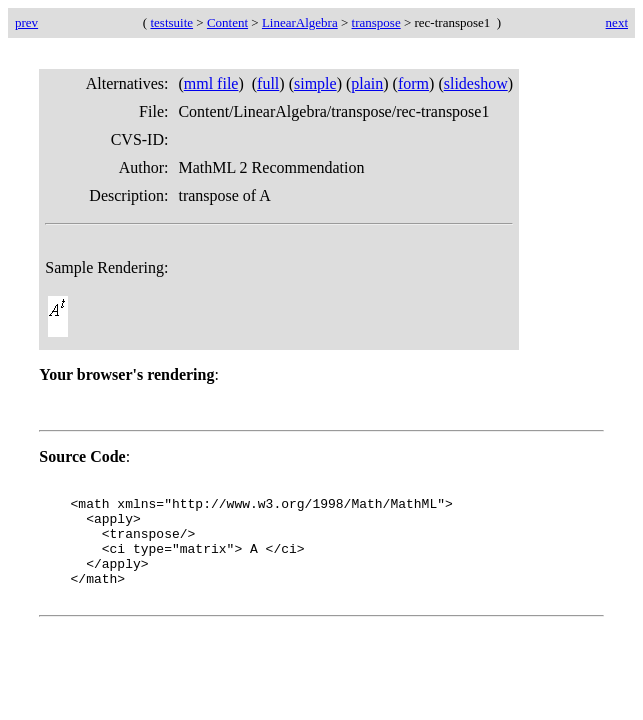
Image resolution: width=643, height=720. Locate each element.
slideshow (476, 83)
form (413, 83)
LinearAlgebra (300, 22)
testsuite (171, 22)
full (268, 83)
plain (367, 83)
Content (227, 22)
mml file (211, 83)
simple (315, 83)
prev (26, 22)
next (617, 22)
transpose (376, 22)
